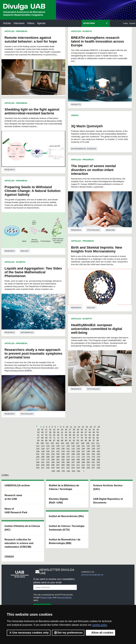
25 (62, 430)
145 (73, 451)
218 (48, 468)
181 (58, 460)
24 (58, 430)
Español (132, 23)
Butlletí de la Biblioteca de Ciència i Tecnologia (64, 487)
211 (78, 465)
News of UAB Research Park (16, 511)
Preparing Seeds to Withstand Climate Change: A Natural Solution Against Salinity (33, 191)
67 (38, 438)
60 (74, 435)
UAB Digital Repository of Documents (108, 501)
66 (98, 435)
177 (38, 460)
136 (93, 449)
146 (78, 451)
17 (95, 427)
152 (43, 454)
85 (46, 440)
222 (68, 468)
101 (47, 443)
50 (98, 432)
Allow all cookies (100, 633)
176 (98, 457)
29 (78, 430)
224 (78, 468)
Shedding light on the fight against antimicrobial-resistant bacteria (32, 111)
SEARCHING (89, 23)
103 (57, 443)
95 (86, 440)
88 (58, 440)
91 (70, 440)
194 (58, 462)
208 (63, 465)
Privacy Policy (46, 597)
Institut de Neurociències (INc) (66, 516)
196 (68, 462)
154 (53, 454)
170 (68, 457)
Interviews (19, 23)
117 (63, 446)
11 (71, 427)
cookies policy (100, 625)
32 (90, 430)
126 (43, 449)
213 (88, 465)
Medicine (110, 230)
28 (74, 430)
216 (38, 468)
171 (73, 457)
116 (58, 446)
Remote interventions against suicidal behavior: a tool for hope (31, 40)
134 (83, 449)
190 (38, 462)
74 (66, 438)
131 (68, 449)
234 (78, 471)
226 (88, 468)
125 (38, 449)
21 (46, 430)
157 (68, 454)
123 (93, 446)
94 (82, 440)
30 (82, 430)
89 (62, 440)
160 (83, 454)
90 (66, 440)
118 (68, 446)
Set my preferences (68, 633)
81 (94, 438)
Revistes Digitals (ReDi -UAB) (59, 501)
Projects (76, 105)
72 (58, 438)
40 (58, 432)
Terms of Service (64, 597)
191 (43, 462)
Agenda (41, 23)
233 (73, 471)
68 (42, 438)
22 (50, 430)
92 (74, 440)
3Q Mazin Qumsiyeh (87, 126)
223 (73, 468)
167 (53, 457)
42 (66, 432)
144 (68, 451)
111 (98, 443)
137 (98, 449)
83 (38, 440)
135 (88, 449)
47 (86, 432)
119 (73, 446)
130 (63, 449)
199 (83, 462)
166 (48, 457)
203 (38, 465)
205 (48, 465)
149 (93, 451)
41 (62, 432)
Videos (31, 23)
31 (86, 430)
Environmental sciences (84, 149)
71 (54, 438)
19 (38, 430)
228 (98, 468)
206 (53, 465)
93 (78, 440)
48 (90, 432)
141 (53, 451)
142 (58, 451)
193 (53, 462)
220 (58, 468)
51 (38, 435)
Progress (22, 31)
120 (78, 446)
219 (53, 468)
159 (78, 454)
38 (50, 432)
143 (63, 451)
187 (88, 460)
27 (70, 430)
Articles (7, 23)
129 (58, 449)
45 (78, 432)
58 (66, 435)
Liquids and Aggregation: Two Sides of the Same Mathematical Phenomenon (33, 272)
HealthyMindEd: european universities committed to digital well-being (97, 329)
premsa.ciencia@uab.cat (92, 575)
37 (46, 432)
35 (38, 432)
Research (10, 170)
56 (58, 435)
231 (63, 471)
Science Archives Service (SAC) (108, 487)
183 (68, 460)
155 (58, 454)
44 (74, 432)
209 (68, 465)
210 (73, 465)
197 (73, 462)
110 (93, 443)
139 (43, 451)
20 (42, 430)
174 (88, 457)
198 (78, 462)
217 (43, 468)
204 (43, 465)
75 (70, 438)
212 (83, 465)
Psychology (27, 414)
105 (68, 443)
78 (82, 438)
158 (73, 454)
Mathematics (27, 333)
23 (54, 430)
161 (88, 454)
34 (98, 430)
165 (43, 457)
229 (53, 471)
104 (62, 443)
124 (98, 446)
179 (48, 460)
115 (53, 446)
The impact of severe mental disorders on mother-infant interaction (93, 170)
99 (38, 443)
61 (78, 435)
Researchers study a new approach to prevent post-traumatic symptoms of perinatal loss (33, 354)
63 (86, 435)
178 (43, 460)
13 (79, 427)
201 (93, 462)
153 (48, 454)
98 (98, 440)
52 (42, 435)
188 (93, 460)
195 (63, 462)
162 (93, 454)
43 (70, 432)
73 (62, 438)
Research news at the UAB (13, 497)
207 (58, 465)
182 (63, 460)
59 (70, 435)
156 (63, 454)
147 (83, 451)
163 (98, 454)
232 (68, 471)
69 (46, 438)
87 (54, 440)
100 (42, 443)
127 (48, 449)
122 (88, 446)
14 (83, 427)
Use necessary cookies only (29, 633)
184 (73, 460)
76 (74, 438)
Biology (25, 251)
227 (93, 468)
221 (63, 468)
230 (58, 471)
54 (50, 435)
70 (50, 438)
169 (63, 457)
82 (98, 438)
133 (78, 449)
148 (88, 451)
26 (66, 430)
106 (73, 443)
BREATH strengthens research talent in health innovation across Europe (97, 41)
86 (50, 440)
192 (48, 462)
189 (98, 460)
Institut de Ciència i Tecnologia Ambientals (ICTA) (67, 528)
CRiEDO (9, 557)
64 (90, 435)
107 (78, 443)
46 (82, 432)
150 (98, 451)
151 (38, 454)
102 (52, 443)
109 (88, 443)
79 (86, 438)
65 (94, 435)
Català (125, 23)
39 (54, 432)
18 (99, 427)
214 (93, 465)
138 (38, 451)
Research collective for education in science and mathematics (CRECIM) (19, 543)
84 (42, 440)
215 (98, 465)
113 (43, 446)
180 (53, 460)
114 (48, 446)
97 (94, 440)
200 (88, 462)
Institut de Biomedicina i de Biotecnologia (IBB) (65, 541)
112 (38, 446)
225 (83, 468)
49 (94, 432)
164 (38, 457)
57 (62, 435)
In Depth (21, 262)
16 (91, 427)
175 (93, 457)
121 (83, 446)
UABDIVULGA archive (17, 485)
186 (83, 460)
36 (42, 432)
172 (78, 457)
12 (75, 427)
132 (73, 449)
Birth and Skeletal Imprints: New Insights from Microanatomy (97, 249)
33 (94, 430)
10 (67, 427)
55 (54, 435)
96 (90, 440)
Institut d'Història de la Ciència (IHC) (22, 528)
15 (87, 427)
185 (78, 460)
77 (78, 438)
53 (46, 435)
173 (83, 457)
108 (83, 443)
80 (90, 438)
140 (48, 451)
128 (53, 449)
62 (82, 435)
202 (98, 462)
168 (58, 457)
